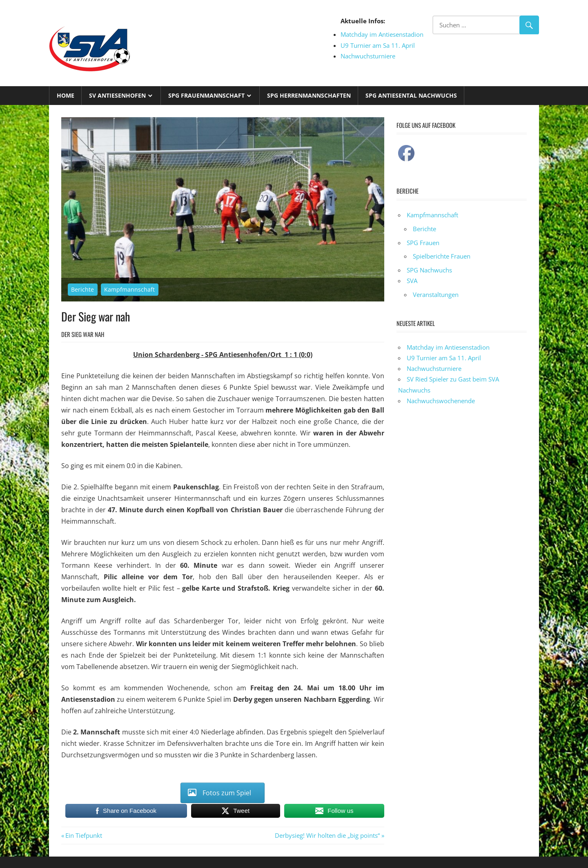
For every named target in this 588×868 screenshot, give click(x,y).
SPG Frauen (423, 243)
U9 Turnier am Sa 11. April (378, 45)
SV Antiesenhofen (117, 95)
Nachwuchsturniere (368, 56)
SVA (412, 281)
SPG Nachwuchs (429, 270)
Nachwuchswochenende (441, 401)
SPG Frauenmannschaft (206, 95)
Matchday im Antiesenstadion (382, 34)
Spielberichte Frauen (442, 256)
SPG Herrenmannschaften (309, 95)
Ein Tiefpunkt (84, 835)
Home (66, 95)
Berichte (82, 289)
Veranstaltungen (436, 295)
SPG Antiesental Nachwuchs (411, 95)
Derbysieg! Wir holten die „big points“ (327, 835)
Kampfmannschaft (129, 289)
